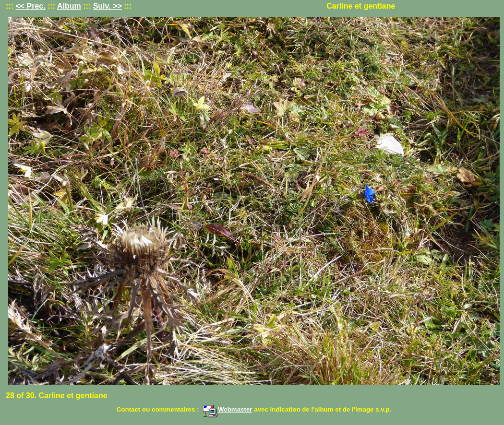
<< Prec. (30, 6)
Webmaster (228, 409)
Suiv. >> (108, 6)
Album (69, 6)
